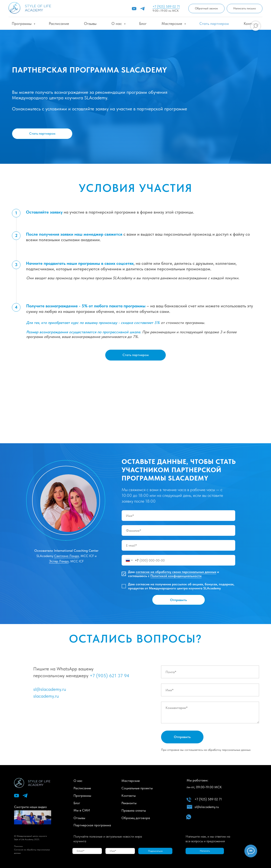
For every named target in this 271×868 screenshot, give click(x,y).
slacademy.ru (46, 696)
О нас (117, 24)
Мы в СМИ (82, 810)
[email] (178, 545)
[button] (206, 9)
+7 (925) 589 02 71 (166, 6)
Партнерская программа (92, 825)
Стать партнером (214, 24)
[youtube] (134, 9)
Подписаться (155, 851)
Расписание (59, 24)
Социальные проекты (137, 788)
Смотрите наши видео (30, 807)
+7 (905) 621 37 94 (110, 676)
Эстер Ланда (59, 561)
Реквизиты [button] (129, 803)
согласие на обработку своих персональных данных (176, 572)
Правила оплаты (134, 810)
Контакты (129, 796)
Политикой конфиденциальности (176, 576)
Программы (22, 24)
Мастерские (172, 24)
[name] (178, 516)
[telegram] (142, 9)
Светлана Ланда (66, 556)
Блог (143, 24)
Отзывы (90, 24)
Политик (18, 846)
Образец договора (136, 818)
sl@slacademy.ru (50, 689)
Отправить (178, 600)
